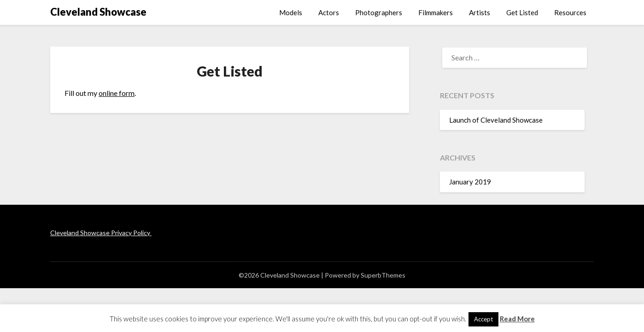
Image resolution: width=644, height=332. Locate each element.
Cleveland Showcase (98, 12)
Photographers (379, 12)
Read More (517, 319)
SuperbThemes (383, 275)
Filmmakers (436, 12)
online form (117, 93)
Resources (570, 12)
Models (291, 12)
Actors (329, 12)
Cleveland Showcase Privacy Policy (101, 233)
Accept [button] (483, 319)
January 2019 (470, 182)
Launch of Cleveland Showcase (496, 120)
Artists (480, 12)
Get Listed (522, 12)
